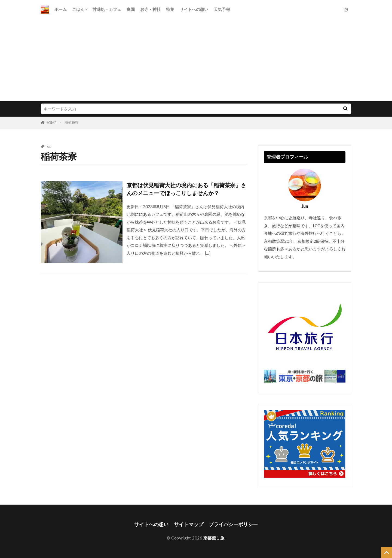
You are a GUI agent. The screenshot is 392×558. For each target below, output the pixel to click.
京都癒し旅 (214, 538)
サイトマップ (189, 524)
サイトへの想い (194, 9)
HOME (51, 123)
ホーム (61, 9)
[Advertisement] (196, 60)
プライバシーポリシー (233, 524)
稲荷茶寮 (72, 122)
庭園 (131, 9)
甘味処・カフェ (107, 9)
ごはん (78, 9)
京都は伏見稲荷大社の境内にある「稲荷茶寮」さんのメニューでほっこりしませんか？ (186, 189)
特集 (170, 9)
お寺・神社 (150, 9)
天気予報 (222, 9)
